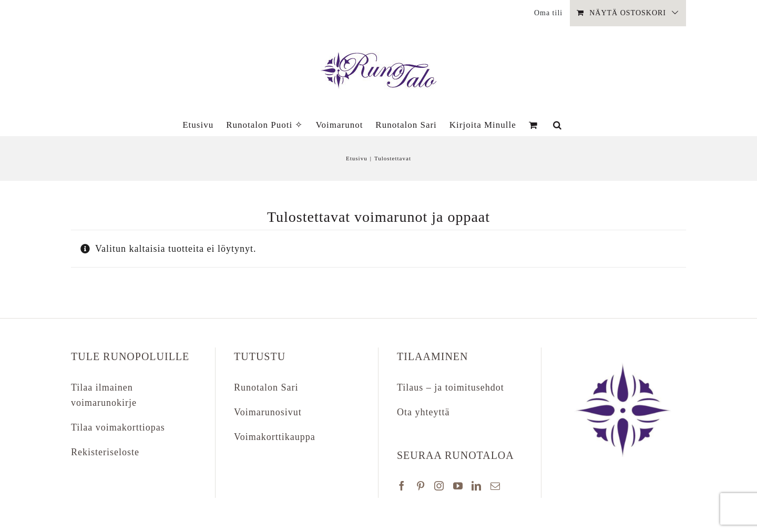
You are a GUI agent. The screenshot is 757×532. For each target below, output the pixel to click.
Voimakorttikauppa (275, 437)
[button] (557, 125)
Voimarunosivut (268, 412)
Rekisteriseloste (105, 452)
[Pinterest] (421, 486)
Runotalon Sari (266, 387)
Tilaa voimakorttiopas (118, 427)
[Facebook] (402, 486)
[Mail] (495, 486)
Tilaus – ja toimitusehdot (451, 387)
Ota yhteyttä (423, 412)
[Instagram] (439, 486)
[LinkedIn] (477, 486)
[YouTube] (458, 486)
